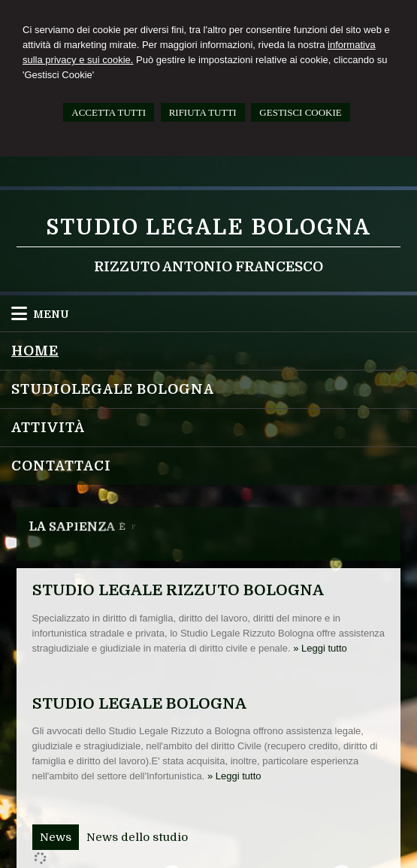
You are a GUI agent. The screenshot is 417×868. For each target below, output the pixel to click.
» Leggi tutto (320, 648)
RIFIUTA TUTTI (203, 112)
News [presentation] (56, 837)
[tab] (56, 837)
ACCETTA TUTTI (109, 112)
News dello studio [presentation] (137, 837)
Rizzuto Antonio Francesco (208, 267)
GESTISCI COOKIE (300, 112)
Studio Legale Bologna (208, 228)
